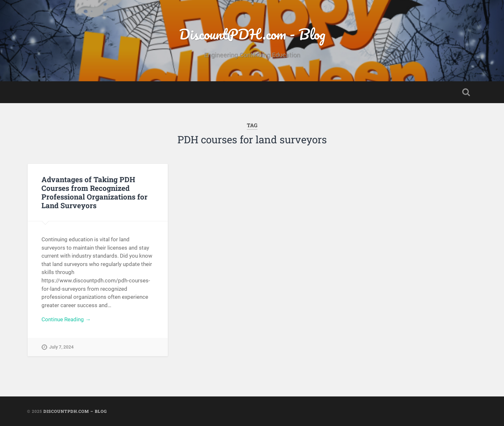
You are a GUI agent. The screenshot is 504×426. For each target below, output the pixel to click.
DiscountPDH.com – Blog (75, 411)
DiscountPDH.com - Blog (252, 34)
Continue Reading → (66, 319)
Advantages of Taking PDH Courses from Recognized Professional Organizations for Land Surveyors (94, 192)
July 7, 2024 (61, 347)
